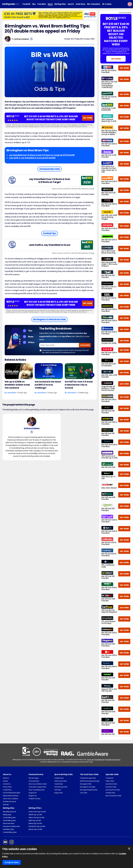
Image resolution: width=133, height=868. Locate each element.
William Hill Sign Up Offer (37, 818)
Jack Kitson (12, 393)
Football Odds (59, 778)
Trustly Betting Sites (9, 818)
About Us (6, 778)
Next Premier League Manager (90, 781)
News (50, 4)
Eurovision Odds (111, 787)
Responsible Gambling (11, 796)
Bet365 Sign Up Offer (35, 815)
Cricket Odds (59, 784)
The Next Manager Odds (88, 778)
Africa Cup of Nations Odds (38, 784)
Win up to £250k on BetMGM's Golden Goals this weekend (17, 385)
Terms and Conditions (10, 799)
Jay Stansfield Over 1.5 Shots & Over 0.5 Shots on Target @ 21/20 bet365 (42, 155)
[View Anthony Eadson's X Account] (31, 39)
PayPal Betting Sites (9, 820)
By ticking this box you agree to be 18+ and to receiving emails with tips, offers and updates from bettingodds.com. (64, 351)
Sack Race (81, 4)
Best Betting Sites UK (9, 812)
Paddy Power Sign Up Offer (37, 812)
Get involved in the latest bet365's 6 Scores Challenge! (48, 385)
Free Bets (42, 4)
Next (92, 375)
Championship (34, 781)
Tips (34, 4)
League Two (33, 796)
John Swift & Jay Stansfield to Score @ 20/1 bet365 (32, 158)
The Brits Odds (110, 793)
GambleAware (99, 760)
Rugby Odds (59, 793)
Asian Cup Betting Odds (37, 790)
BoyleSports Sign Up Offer (37, 826)
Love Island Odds (111, 784)
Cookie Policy (7, 790)
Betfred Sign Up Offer (35, 823)
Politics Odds (110, 781)
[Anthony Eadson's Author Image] (32, 422)
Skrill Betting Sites (9, 829)
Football (26, 4)
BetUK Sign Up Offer (35, 820)
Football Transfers (34, 799)
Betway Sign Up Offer (35, 829)
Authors (6, 781)
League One (33, 793)
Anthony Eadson (22, 39)
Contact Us (7, 784)
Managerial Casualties (88, 787)
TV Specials (109, 778)
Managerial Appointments (89, 790)
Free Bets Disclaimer (9, 802)
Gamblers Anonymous (113, 760)
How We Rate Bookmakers (12, 793)
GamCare (90, 760)
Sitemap (6, 804)
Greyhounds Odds (61, 781)
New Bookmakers (9, 823)
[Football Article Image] (19, 371)
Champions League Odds (37, 787)
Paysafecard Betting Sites (11, 826)
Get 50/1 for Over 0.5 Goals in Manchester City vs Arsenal (79, 385)
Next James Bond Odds (113, 796)
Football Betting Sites (10, 832)
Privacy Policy (7, 787)
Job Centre (83, 793)
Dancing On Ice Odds (113, 790)
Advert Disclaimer (125, 13)
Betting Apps (7, 815)
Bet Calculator (94, 4)
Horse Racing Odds (61, 787)
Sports (71, 4)
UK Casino (107, 4)
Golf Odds (58, 790)
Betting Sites (60, 4)
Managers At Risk (86, 784)
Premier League (34, 778)
